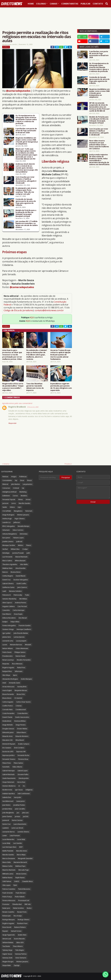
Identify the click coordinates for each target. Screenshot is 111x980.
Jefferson (17, 522)
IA (19, 786)
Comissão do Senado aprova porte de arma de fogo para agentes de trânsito (26, 202)
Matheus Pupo (20, 866)
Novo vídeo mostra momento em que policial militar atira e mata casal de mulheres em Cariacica (99, 145)
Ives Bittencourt (8, 801)
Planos (29, 545)
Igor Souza (19, 790)
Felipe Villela (15, 622)
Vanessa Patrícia (21, 954)
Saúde (5, 507)
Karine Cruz (6, 824)
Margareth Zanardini (25, 858)
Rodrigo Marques (9, 920)
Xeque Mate (7, 965)
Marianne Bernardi (20, 862)
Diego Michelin (8, 725)
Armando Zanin (14, 683)
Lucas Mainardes (8, 839)
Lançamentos (28, 484)
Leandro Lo (6, 522)
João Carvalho (20, 809)
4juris (15, 675)
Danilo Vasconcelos (22, 717)
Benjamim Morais (21, 690)
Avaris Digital (7, 690)
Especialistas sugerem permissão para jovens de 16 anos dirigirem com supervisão (61, 387)
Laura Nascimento (20, 824)
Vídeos (12, 507)
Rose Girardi (7, 927)
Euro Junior (6, 538)
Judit (28, 553)
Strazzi (29, 480)
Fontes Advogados (9, 626)
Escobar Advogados (21, 580)
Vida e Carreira (18, 530)
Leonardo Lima (8, 641)
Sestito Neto (22, 935)
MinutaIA (28, 645)
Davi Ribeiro (7, 614)
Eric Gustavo (7, 748)
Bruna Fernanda (8, 694)
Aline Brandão (21, 568)
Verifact (5, 549)
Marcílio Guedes (24, 503)
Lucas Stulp (21, 839)
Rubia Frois (21, 668)
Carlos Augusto (8, 702)
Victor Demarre (21, 958)
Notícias (5, 477)
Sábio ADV (20, 942)
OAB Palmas (7, 881)
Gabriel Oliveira (8, 584)
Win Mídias (23, 599)
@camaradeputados (18, 91)
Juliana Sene (7, 637)
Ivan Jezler (18, 797)
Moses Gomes (21, 874)
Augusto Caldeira (9, 606)
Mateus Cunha (7, 866)
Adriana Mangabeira (10, 534)
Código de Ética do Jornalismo (18, 310)
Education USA (8, 740)
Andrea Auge (7, 519)
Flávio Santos (18, 763)
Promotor (6, 904)
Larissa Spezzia (19, 637)
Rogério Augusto (8, 923)
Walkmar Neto (7, 568)
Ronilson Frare (22, 923)
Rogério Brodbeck (17, 407)
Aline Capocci (7, 603)
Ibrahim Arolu (7, 790)
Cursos (15, 496)
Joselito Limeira (8, 541)
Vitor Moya (6, 675)
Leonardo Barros (9, 832)
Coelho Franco (8, 706)
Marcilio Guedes (8, 855)
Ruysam (5, 931)
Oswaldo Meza (27, 881)
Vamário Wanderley (9, 599)
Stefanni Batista (8, 942)
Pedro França (7, 897)
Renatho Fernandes (24, 660)
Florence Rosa (23, 759)
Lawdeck (5, 828)
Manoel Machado (21, 557)
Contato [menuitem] (98, 4)
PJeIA (15, 885)
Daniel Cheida (7, 717)
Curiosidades (7, 480)
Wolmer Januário (22, 962)
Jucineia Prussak (18, 553)
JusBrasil (19, 541)
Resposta (6, 664)
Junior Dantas (7, 816)
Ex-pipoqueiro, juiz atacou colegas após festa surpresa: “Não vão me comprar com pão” (26, 191)
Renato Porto (22, 912)
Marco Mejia (21, 855)
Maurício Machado (9, 870)
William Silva (15, 549)
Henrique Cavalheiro (24, 629)
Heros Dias (21, 782)
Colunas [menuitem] (41, 4)
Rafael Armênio (18, 908)
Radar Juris (6, 908)
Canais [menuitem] (54, 4)
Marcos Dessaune (9, 858)
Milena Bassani (20, 561)
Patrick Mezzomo (24, 889)
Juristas (17, 816)
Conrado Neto (8, 710)
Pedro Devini (7, 652)
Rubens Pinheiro (20, 927)
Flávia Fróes (7, 763)
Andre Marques (26, 679)
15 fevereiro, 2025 (33, 407)
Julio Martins (15, 484)
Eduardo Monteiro (22, 736)
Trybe (27, 595)
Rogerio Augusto (8, 668)
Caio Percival (22, 606)
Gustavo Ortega (8, 629)
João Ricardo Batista (21, 633)
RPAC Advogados (9, 526)
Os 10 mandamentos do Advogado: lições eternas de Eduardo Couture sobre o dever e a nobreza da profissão (26, 119)
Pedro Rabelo (20, 897)
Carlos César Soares (23, 702)
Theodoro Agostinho (10, 564)
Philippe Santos (20, 652)
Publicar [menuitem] (85, 4)
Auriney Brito (22, 687)
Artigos (14, 477)
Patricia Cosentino (9, 889)
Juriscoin (5, 503)
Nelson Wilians (8, 648)
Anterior (6, 464)
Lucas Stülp (6, 843)
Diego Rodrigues (8, 515)
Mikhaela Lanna (8, 874)
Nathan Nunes (7, 878)
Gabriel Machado (9, 774)
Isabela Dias (7, 797)
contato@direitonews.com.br (49, 310)
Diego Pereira (21, 725)
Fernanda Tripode (9, 499)
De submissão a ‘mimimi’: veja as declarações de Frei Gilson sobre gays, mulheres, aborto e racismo (37, 355)
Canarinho (6, 610)
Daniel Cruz (6, 580)
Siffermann (19, 671)
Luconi (5, 645)
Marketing (23, 492)
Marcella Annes (22, 851)
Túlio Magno (20, 950)
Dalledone (6, 496)
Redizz (29, 908)
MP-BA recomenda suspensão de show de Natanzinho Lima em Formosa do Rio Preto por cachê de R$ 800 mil (99, 107)
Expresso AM (21, 752)
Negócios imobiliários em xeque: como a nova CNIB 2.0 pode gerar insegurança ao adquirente (27, 141)
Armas (28, 499)
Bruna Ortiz (21, 694)
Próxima (68, 464)
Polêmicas (6, 47)
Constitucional (21, 710)
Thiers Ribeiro (18, 946)
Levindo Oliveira (23, 832)
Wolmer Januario (23, 515)
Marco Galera (7, 561)
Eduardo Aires (7, 736)
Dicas (22, 480)
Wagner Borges (8, 962)
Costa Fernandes (8, 713)
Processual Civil (24, 900)
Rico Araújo (18, 916)
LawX (4, 591)
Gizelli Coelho (21, 584)
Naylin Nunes (20, 878)
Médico (21, 545)
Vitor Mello (24, 564)
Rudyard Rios (7, 671)
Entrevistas (24, 534)
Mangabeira (18, 511)
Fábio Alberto (17, 767)
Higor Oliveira (20, 519)
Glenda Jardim (24, 778)
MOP (21, 847)
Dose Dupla (18, 614)
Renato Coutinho (8, 912)
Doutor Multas (22, 729)
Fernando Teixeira (9, 759)
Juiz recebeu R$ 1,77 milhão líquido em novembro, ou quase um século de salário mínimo (27, 224)
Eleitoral (5, 484)
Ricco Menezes (17, 664)
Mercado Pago (24, 870)
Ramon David (20, 656)
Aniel (4, 683)
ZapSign (17, 965)
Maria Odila (7, 862)
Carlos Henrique (19, 610)
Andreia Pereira (21, 603)
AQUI (32, 317)
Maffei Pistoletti (8, 851)
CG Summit (18, 698)
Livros (14, 503)
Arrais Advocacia (8, 687)
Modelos (24, 496)
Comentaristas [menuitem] (70, 4)
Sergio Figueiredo (9, 935)
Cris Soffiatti (7, 511)
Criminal (16, 488)
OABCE (17, 881)
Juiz (18, 813)
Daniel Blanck (21, 576)
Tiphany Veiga (7, 950)
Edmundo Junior (8, 732)
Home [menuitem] (31, 4)
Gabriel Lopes (23, 771)
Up (23, 488)
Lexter (5, 836)
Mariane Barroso (16, 645)
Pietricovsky (18, 595)
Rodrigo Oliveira (23, 920)
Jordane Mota (7, 809)
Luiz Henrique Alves (9, 847)
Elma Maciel (20, 740)
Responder (12, 423)
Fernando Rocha (23, 755)
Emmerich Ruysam (9, 744)
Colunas (19, 706)
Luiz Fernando (7, 557)
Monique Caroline (9, 545)
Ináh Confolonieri (24, 794)
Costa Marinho (23, 713)
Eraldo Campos (24, 744)
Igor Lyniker (7, 633)
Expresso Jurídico (9, 755)
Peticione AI (7, 595)
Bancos (5, 572)
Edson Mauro (21, 732)
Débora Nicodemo (9, 618)
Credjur (25, 549)
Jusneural (6, 820)
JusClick (26, 816)
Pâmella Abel (17, 904)
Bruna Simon (7, 698)
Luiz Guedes (18, 843)
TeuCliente (6, 946)
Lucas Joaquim (21, 641)
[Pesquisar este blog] (49, 477)
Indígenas (29, 790)
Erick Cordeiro (19, 748)
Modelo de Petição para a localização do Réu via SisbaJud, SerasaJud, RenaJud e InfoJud (26, 213)
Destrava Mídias (20, 721)
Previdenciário (8, 656)
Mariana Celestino (15, 591)
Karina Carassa (17, 820)
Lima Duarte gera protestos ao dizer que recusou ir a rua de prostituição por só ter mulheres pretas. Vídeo (12, 355)
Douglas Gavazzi (8, 729)
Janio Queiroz (22, 587)
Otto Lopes (6, 885)
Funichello (6, 767)
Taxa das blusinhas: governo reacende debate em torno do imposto (35, 387)
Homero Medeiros (9, 786)
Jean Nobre (6, 805)
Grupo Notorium (8, 782)
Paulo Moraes (21, 893)
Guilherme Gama (8, 587)
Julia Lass (25, 813)
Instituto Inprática (9, 794)
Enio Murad (23, 618)
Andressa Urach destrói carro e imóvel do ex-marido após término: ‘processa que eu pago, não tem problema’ (27, 168)
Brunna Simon (16, 572)
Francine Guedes (25, 626)
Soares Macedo (19, 939)
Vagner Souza (7, 954)
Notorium (29, 511)
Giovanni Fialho (23, 774)
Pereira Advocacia (9, 900)
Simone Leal (7, 939)
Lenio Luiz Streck (17, 828)
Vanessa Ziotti (7, 958)
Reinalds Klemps (23, 526)
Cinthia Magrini (8, 576)
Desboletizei (7, 721)
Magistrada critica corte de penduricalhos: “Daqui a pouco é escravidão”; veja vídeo (13, 387)
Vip (16, 480)
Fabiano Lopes (18, 538)
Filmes (20, 499)
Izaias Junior (21, 801)
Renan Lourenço (8, 660)
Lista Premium (15, 836)
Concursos (6, 488)
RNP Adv (28, 904)
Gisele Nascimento (9, 778)
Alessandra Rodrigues (10, 679)
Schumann (6, 530)
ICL (24, 786)
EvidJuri (5, 622)
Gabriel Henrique (9, 771)
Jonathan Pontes (19, 805)
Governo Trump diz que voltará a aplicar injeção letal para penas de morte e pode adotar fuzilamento (60, 355)
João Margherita (8, 813)
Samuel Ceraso (16, 931)
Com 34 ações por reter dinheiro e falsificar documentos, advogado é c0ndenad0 (26, 180)
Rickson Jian (7, 916)
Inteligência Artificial (9, 492)
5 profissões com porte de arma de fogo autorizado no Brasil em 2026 (26, 131)
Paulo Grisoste (8, 893)
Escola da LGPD (8, 752)
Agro (19, 507)
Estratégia (6, 553)
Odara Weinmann (22, 648)
